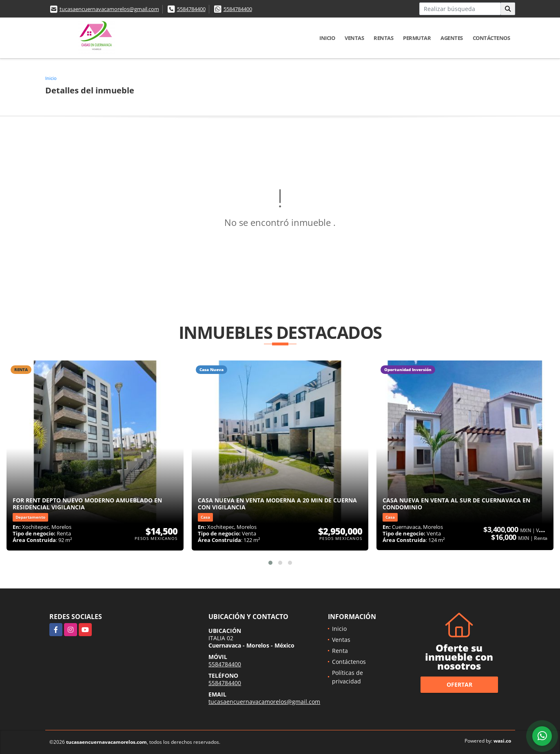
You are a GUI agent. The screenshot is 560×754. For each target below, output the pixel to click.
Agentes (452, 38)
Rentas (383, 38)
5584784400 (191, 9)
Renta (340, 651)
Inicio (327, 38)
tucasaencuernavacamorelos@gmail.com (109, 9)
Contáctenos (491, 38)
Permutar (417, 38)
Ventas (354, 38)
